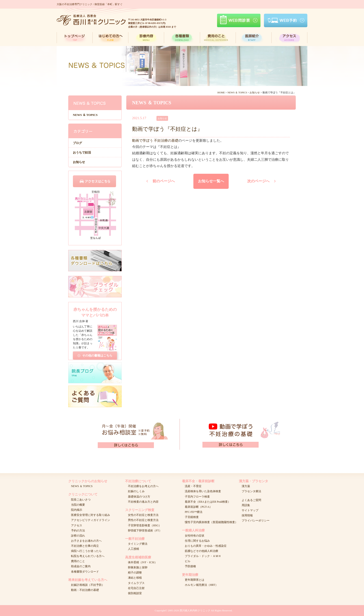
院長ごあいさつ (81, 500)
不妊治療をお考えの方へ (143, 486)
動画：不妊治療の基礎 (85, 590)
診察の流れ (78, 536)
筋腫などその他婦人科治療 (201, 551)
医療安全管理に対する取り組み (91, 515)
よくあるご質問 (251, 500)
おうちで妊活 (82, 152)
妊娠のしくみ (136, 491)
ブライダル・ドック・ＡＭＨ (203, 556)
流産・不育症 (193, 486)
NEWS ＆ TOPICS (85, 115)
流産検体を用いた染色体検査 (203, 491)
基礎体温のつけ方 (139, 497)
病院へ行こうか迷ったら (86, 551)
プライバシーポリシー (256, 521)
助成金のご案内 (81, 566)
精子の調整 (135, 573)
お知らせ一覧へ (211, 181)
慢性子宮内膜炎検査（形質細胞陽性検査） (211, 522)
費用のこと (78, 561)
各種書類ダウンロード (85, 572)
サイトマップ (250, 510)
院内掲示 (77, 510)
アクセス (77, 525)
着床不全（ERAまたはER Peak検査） (208, 502)
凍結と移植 (135, 578)
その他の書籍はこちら (97, 354)
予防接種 (190, 566)
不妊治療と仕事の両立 (85, 546)
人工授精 (133, 549)
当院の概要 (78, 505)
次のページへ (258, 181)
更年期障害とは (195, 580)
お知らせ (79, 162)
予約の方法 (78, 531)
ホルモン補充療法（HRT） (201, 585)
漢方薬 (246, 486)
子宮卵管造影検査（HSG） (145, 525)
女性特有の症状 (195, 536)
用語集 (246, 505)
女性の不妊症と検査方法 (143, 515)
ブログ (77, 143)
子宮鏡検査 (192, 517)
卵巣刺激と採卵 (138, 567)
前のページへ (164, 181)
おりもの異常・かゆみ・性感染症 (206, 546)
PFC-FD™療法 (194, 512)
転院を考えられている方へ (88, 556)
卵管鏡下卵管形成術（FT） (145, 531)
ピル (188, 561)
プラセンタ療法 (251, 491)
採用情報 (247, 515)
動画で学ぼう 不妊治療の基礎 (155, 140)
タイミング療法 (138, 544)
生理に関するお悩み (197, 541)
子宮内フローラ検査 (197, 497)
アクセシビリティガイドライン (91, 520)
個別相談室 (135, 593)
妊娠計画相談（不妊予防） (88, 585)
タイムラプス (136, 583)
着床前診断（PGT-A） (198, 507)
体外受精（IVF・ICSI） (143, 562)
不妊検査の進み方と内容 (143, 502)
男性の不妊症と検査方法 (143, 520)
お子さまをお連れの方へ (86, 541)
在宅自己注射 (136, 588)
